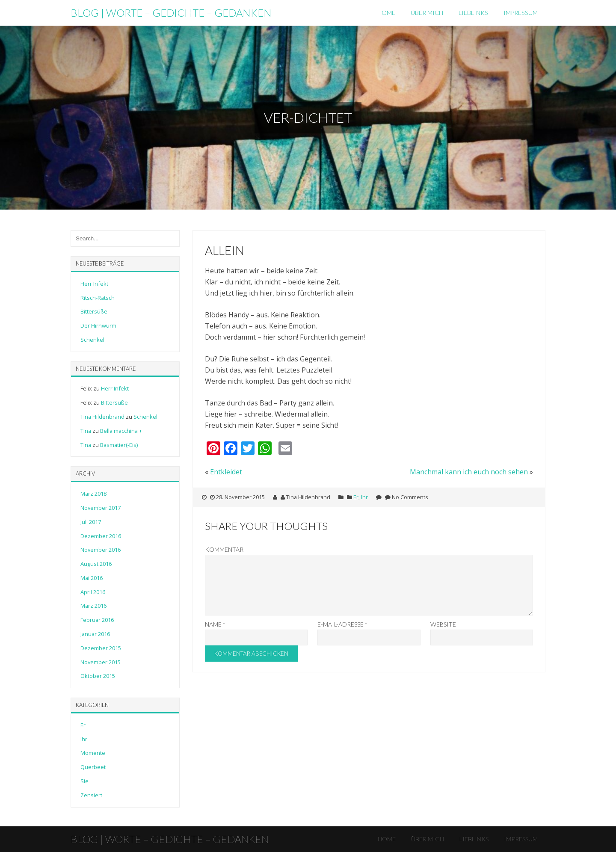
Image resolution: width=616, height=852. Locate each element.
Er (356, 497)
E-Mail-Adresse (342, 635)
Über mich (427, 13)
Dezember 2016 (101, 536)
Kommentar (224, 549)
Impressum (521, 13)
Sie (84, 781)
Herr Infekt (94, 284)
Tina (86, 431)
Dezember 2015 (101, 648)
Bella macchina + (121, 431)
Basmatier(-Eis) (119, 445)
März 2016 (93, 606)
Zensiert (91, 795)
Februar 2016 (97, 620)
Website (443, 635)
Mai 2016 (92, 578)
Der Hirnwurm (98, 325)
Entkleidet (226, 472)
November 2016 (101, 550)
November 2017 (101, 508)
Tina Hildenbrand (102, 417)
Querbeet (93, 767)
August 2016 (96, 564)
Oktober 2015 (98, 676)
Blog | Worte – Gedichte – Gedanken (171, 13)
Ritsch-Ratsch (98, 298)
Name (215, 635)
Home (386, 13)
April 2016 (93, 592)
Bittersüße (94, 311)
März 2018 (93, 494)
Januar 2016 (95, 634)
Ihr (364, 497)
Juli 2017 (91, 522)
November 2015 (101, 662)
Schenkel (92, 340)
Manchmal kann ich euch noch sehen (469, 472)
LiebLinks (473, 13)
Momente (93, 753)
